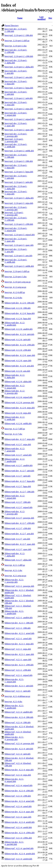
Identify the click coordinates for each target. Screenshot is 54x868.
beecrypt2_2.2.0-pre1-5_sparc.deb (19, 245)
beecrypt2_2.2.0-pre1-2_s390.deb (19, 56)
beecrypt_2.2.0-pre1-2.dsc (16, 46)
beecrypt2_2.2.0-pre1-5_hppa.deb (19, 172)
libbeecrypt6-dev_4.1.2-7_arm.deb (19, 534)
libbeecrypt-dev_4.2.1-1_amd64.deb (14, 612)
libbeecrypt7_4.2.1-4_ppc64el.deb (19, 848)
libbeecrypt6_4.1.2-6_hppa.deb (18, 319)
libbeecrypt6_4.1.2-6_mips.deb (18, 413)
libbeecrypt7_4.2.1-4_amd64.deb (19, 712)
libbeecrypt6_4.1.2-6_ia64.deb (18, 340)
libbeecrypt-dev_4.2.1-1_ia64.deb (19, 686)
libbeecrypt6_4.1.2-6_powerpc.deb (19, 403)
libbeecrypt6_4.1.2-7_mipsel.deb (19, 507)
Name (20, 18)
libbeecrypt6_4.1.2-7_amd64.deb (19, 465)
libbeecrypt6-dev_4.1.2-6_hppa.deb (20, 313)
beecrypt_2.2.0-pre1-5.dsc (16, 277)
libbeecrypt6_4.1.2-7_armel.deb (18, 455)
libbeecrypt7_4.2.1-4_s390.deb (18, 796)
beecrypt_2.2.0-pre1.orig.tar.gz (18, 282)
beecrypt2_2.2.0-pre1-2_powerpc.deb (14, 140)
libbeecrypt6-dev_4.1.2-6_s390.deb (20, 345)
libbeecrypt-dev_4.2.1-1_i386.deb (19, 623)
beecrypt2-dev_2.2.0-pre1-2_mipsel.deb (16, 114)
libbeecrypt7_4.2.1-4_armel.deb (18, 806)
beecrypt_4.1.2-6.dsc (13, 298)
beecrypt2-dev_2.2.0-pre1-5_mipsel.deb (16, 229)
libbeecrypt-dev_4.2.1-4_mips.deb (19, 770)
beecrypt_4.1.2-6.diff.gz (15, 292)
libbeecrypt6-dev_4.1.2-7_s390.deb (20, 523)
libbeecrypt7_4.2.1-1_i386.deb (18, 628)
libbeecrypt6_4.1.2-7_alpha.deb (18, 560)
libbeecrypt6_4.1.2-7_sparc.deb (18, 549)
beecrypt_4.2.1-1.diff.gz (15, 565)
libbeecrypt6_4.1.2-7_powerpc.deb (19, 518)
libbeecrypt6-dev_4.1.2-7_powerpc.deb (15, 513)
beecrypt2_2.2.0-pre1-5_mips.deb (19, 203)
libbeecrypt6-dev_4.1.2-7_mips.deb (20, 439)
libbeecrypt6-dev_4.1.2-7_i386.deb (19, 492)
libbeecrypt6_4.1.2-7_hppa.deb (18, 486)
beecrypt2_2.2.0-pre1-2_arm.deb (18, 77)
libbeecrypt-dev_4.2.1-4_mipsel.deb (14, 780)
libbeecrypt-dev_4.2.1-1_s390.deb (19, 665)
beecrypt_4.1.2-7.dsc (13, 434)
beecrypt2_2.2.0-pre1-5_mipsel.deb (20, 235)
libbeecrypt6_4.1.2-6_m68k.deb (18, 424)
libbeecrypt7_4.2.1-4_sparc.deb (18, 817)
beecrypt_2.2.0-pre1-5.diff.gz (17, 271)
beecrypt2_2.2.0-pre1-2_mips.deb (19, 109)
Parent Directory (12, 26)
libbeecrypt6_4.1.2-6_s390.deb (18, 350)
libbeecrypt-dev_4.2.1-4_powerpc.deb (14, 738)
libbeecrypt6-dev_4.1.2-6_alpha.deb (15, 376)
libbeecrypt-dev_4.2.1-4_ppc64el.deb (14, 843)
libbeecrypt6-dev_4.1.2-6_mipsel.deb (15, 387)
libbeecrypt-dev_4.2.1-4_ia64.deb (19, 749)
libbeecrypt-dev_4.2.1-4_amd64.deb (14, 707)
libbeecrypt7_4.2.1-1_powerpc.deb (19, 586)
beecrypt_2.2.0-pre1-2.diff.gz (17, 41)
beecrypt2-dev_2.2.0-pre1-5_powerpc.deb (16, 208)
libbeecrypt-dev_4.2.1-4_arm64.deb (20, 854)
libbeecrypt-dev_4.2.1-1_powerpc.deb (14, 581)
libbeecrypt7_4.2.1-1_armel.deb (18, 639)
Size (50, 18)
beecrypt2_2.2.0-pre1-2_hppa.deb (19, 88)
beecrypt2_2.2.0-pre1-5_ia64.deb (19, 182)
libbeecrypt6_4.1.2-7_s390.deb (18, 528)
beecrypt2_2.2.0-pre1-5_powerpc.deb (14, 214)
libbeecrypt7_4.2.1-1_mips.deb (18, 649)
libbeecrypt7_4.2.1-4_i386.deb (18, 723)
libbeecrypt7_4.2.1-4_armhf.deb (18, 827)
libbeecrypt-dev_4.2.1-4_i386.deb (19, 717)
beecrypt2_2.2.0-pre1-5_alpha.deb (19, 198)
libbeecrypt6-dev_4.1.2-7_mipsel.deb (15, 497)
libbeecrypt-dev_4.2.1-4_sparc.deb (19, 812)
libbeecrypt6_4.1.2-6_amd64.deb (19, 329)
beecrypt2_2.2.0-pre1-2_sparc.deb (19, 130)
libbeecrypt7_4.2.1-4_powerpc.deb (19, 743)
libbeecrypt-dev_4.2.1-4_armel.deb (19, 801)
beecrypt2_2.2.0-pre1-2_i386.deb (19, 35)
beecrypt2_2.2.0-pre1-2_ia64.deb (19, 98)
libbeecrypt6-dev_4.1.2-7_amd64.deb (15, 460)
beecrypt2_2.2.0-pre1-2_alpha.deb (19, 67)
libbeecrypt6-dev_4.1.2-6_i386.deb (19, 303)
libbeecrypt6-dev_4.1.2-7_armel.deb (15, 450)
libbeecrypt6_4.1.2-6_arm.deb (17, 371)
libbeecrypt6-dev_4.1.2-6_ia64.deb (19, 334)
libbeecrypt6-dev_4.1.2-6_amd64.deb (15, 324)
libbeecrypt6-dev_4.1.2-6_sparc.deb (20, 355)
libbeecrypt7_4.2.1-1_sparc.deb (18, 660)
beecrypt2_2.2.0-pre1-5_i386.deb (19, 161)
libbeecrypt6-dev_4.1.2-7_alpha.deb (15, 555)
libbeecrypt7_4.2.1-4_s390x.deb (18, 838)
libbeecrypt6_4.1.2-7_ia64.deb (18, 476)
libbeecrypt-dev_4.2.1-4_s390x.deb (20, 833)
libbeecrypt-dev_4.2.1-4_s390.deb (19, 791)
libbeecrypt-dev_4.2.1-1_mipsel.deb (14, 681)
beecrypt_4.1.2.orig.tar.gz (15, 287)
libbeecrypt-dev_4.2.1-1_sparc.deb (19, 654)
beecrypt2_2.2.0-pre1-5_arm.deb (18, 256)
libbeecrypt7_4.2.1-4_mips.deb (18, 775)
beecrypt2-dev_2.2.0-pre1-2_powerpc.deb (16, 135)
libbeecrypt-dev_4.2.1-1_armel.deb (19, 633)
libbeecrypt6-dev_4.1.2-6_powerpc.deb (15, 392)
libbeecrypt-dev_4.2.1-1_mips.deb (19, 644)
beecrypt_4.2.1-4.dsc (13, 702)
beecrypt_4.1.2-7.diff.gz (15, 429)
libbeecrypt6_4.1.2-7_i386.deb (18, 502)
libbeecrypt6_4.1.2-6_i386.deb (18, 308)
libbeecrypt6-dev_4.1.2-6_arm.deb (19, 366)
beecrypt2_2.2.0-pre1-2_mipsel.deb (20, 119)
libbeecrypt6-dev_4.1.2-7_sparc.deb (20, 544)
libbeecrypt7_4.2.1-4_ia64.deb (18, 754)
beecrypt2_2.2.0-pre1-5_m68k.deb (19, 266)
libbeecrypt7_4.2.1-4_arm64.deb (18, 859)
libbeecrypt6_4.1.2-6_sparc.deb (18, 361)
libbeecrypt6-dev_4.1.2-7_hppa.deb (20, 481)
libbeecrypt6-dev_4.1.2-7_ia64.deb (19, 471)
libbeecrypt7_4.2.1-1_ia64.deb (18, 691)
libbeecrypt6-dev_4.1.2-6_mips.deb (20, 408)
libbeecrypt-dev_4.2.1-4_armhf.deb (20, 822)
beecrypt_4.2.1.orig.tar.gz (15, 576)
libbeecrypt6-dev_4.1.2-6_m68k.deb (15, 418)
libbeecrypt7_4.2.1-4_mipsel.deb (19, 785)
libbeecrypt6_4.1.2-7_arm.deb (17, 539)
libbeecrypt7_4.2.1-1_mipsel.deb (19, 675)
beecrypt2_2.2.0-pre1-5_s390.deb (19, 224)
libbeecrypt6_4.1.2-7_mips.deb (18, 444)
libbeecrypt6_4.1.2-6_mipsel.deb (19, 397)
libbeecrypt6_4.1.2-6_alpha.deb (18, 382)
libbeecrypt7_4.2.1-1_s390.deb (18, 670)
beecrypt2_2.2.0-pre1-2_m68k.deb (19, 151)
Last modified (41, 18)
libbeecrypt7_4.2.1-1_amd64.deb (19, 618)
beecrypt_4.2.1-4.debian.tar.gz (17, 696)
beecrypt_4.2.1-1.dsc (13, 570)
